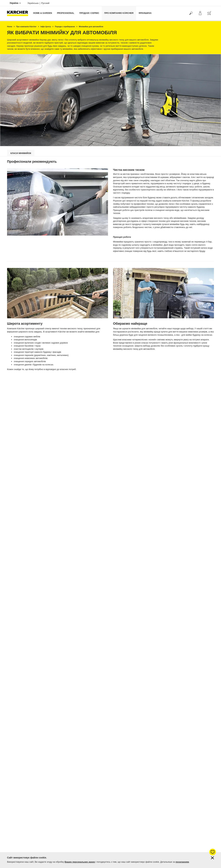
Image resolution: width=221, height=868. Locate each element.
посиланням (182, 862)
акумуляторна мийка (46, 742)
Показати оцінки (174, 787)
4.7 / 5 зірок (171, 779)
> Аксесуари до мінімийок (162, 676)
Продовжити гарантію (17, 779)
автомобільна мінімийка (20, 742)
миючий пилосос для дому (131, 745)
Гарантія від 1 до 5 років (18, 775)
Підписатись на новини (18, 849)
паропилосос (109, 745)
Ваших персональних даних (80, 862)
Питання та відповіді (17, 845)
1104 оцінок (171, 783)
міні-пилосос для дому (19, 745)
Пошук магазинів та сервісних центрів (25, 841)
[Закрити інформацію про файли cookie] (212, 858)
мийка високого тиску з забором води (80, 745)
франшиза (145, 13)
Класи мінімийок (21, 153)
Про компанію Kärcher (119, 13)
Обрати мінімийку (110, 730)
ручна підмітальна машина (49, 748)
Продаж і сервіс (89, 13)
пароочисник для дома (45, 745)
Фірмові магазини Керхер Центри (23, 837)
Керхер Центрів (135, 795)
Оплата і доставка (16, 771)
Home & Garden (43, 13)
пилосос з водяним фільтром (81, 748)
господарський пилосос (20, 748)
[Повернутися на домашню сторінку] (19, 13)
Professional (66, 13)
